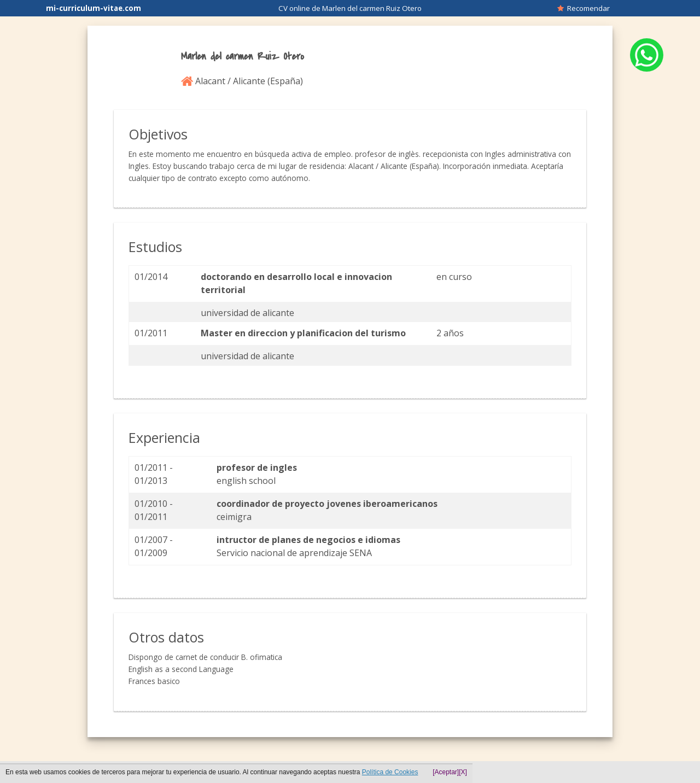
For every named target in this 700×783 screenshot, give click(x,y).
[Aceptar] (446, 772)
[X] (463, 772)
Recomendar (584, 8)
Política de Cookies (390, 772)
